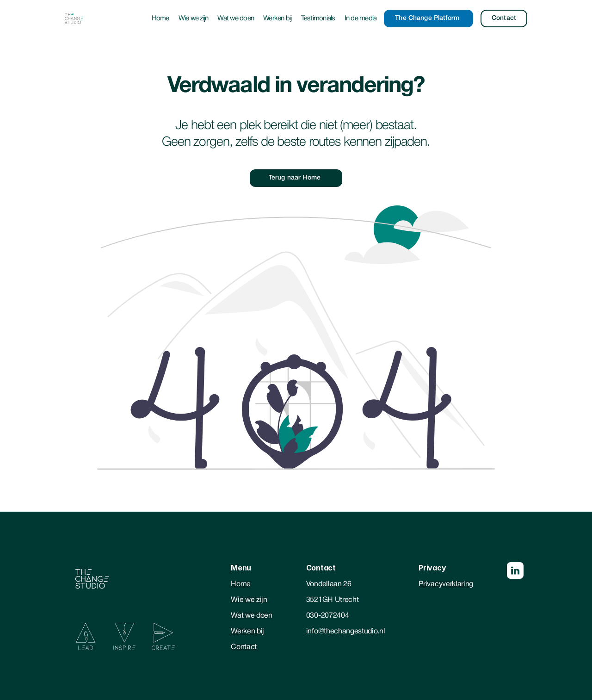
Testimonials (318, 19)
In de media (361, 19)
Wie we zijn (194, 19)
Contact (244, 647)
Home (160, 19)
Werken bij (277, 19)
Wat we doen (236, 19)
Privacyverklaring (446, 584)
